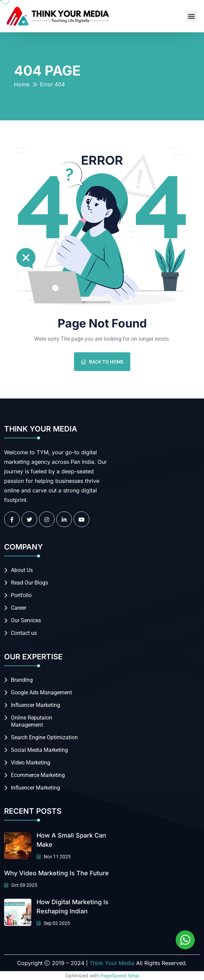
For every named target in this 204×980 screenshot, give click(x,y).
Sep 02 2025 (53, 923)
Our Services (26, 620)
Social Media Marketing (39, 750)
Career (19, 608)
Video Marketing (31, 763)
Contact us (24, 633)
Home (22, 84)
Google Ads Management (41, 692)
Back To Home (102, 362)
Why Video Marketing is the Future (56, 873)
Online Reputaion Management (32, 721)
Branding (22, 680)
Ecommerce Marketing (38, 775)
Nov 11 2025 (54, 857)
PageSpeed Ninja (120, 975)
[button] (192, 16)
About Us (22, 570)
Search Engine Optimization (44, 737)
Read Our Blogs (30, 583)
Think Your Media (112, 963)
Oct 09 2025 (21, 885)
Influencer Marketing (35, 705)
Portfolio (21, 595)
